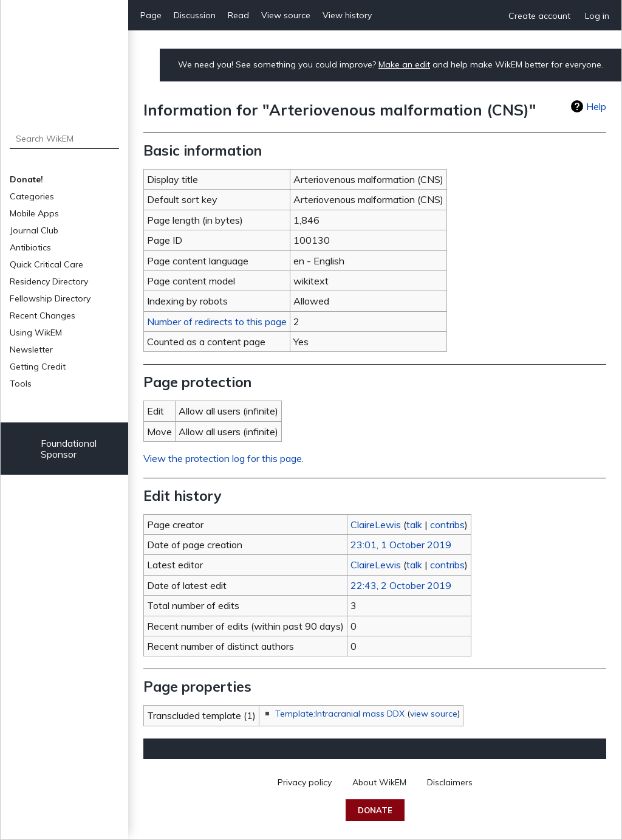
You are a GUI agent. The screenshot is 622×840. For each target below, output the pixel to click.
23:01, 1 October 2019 (401, 545)
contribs (447, 525)
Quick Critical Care (46, 264)
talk (414, 525)
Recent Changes (43, 315)
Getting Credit (38, 367)
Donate (375, 810)
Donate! (26, 179)
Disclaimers (450, 782)
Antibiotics (30, 247)
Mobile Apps (34, 213)
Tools (21, 384)
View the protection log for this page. (224, 458)
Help (596, 106)
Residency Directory (49, 281)
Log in (597, 16)
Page (151, 15)
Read (238, 15)
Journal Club (34, 230)
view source (434, 714)
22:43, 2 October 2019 (401, 585)
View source (286, 15)
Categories (32, 196)
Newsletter (31, 349)
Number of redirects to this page (217, 322)
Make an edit (404, 64)
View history (347, 15)
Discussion (195, 15)
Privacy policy (305, 782)
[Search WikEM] (65, 139)
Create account (539, 16)
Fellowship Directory (50, 298)
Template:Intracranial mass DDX (340, 714)
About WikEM (379, 782)
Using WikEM (36, 332)
